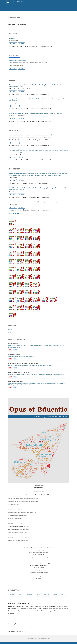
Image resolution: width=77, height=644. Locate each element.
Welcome (12, 38)
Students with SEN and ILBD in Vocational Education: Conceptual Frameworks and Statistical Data (36, 374)
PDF (22, 44)
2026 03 (55, 595)
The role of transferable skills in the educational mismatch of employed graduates (36, 113)
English (10, 329)
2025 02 (21, 595)
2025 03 (30, 595)
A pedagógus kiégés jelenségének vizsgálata (21, 356)
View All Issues (14, 213)
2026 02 (47, 595)
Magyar (11, 332)
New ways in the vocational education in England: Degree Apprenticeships (33, 202)
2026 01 (38, 595)
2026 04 (64, 595)
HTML (14, 44)
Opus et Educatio (16, 2)
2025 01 (12, 595)
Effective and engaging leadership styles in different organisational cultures (30, 365)
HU (22, 624)
